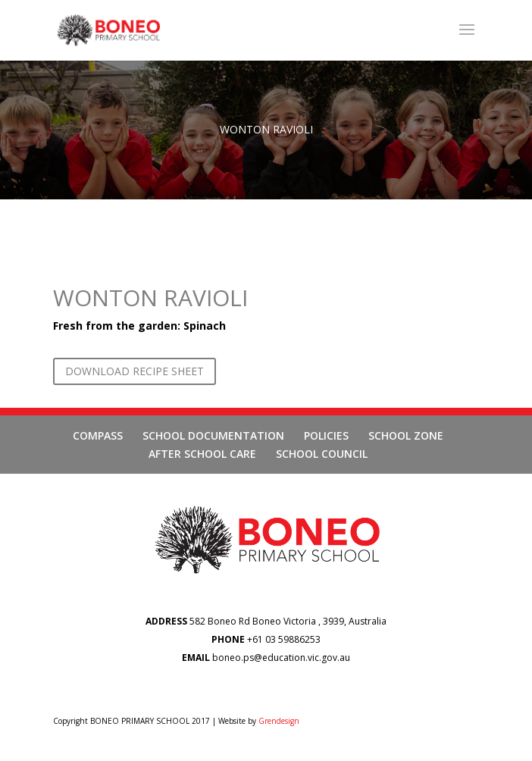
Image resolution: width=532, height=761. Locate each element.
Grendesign (279, 721)
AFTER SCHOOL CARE (202, 454)
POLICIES (326, 435)
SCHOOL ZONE (406, 435)
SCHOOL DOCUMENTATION (213, 435)
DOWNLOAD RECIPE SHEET (135, 371)
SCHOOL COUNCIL (322, 454)
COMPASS (98, 435)
